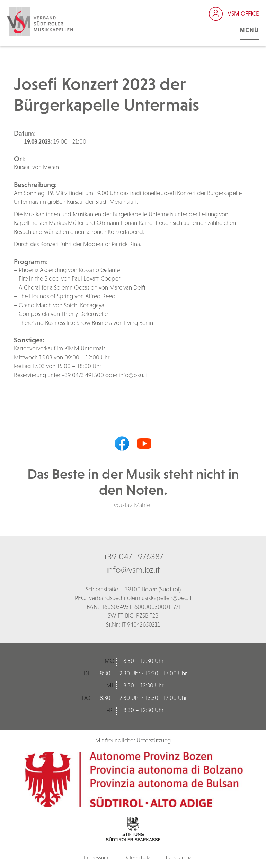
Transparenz (178, 857)
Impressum (96, 857)
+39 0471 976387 (133, 556)
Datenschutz (137, 857)
